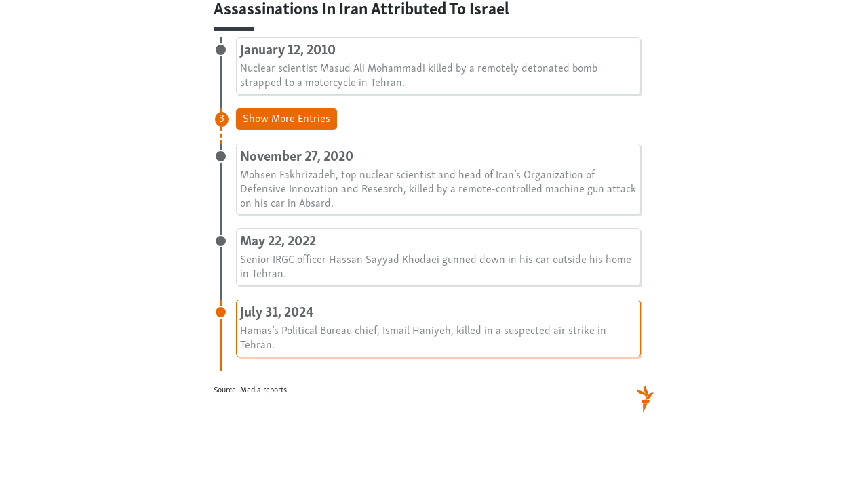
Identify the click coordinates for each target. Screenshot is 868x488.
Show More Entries (287, 119)
